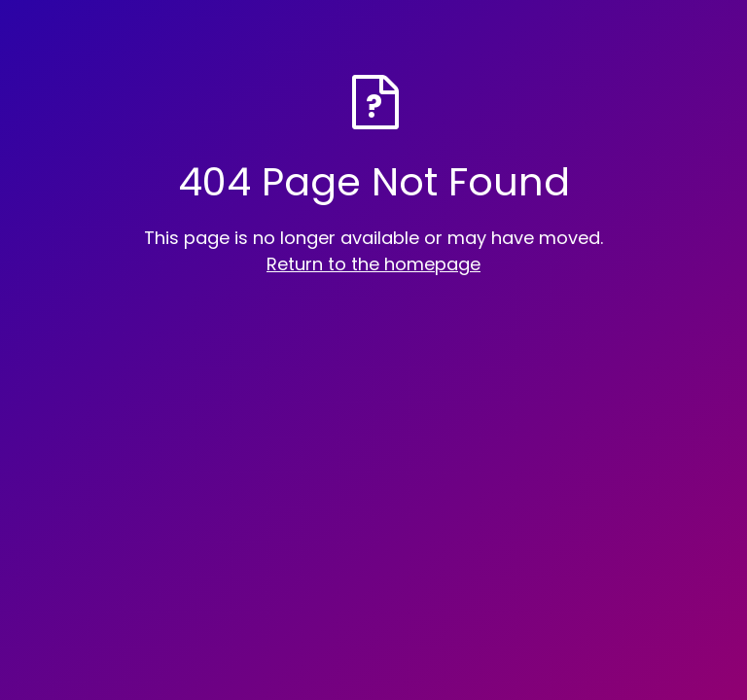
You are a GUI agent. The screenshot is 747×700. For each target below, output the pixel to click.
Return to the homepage (373, 264)
